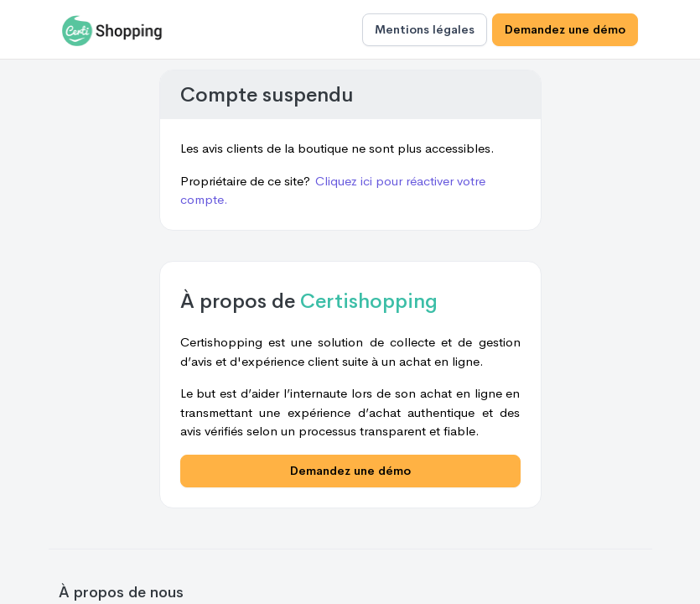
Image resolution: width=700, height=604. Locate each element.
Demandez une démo (565, 29)
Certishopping (369, 301)
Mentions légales (425, 29)
